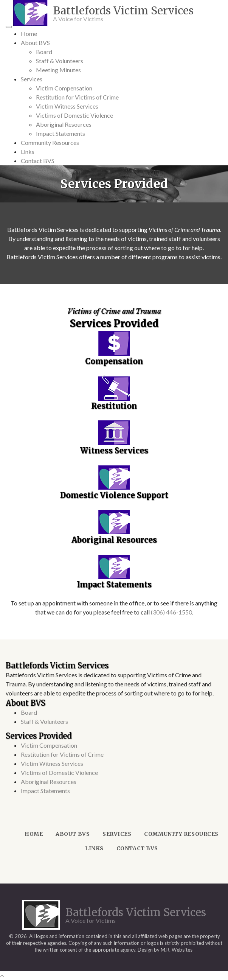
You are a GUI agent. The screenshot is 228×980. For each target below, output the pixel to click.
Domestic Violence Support (114, 495)
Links (28, 152)
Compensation (114, 361)
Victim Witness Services (67, 106)
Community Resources (50, 142)
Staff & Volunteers (60, 61)
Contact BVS (38, 161)
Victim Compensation (64, 88)
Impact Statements (60, 133)
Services (32, 79)
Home (29, 33)
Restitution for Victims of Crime (77, 97)
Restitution (114, 406)
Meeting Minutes (58, 70)
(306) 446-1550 (171, 612)
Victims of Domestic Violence (74, 115)
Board (44, 52)
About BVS (35, 43)
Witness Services (114, 450)
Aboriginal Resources (64, 124)
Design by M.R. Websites (165, 950)
